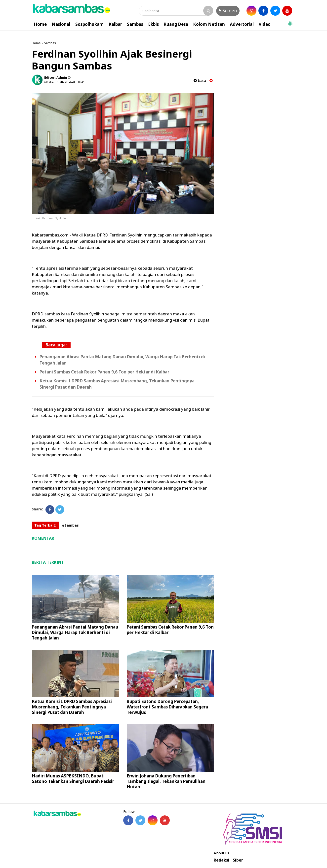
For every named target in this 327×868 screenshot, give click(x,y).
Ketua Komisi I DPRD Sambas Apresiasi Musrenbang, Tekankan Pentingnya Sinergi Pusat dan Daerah (72, 707)
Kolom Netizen (209, 24)
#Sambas (70, 525)
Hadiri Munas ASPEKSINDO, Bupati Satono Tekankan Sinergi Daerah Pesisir (73, 779)
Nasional (61, 24)
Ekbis (153, 24)
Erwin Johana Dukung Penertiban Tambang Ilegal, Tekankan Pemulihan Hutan (166, 781)
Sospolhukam (89, 24)
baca (200, 81)
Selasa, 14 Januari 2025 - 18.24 (64, 82)
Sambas (135, 24)
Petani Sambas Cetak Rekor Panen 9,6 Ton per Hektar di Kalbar (104, 372)
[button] (290, 22)
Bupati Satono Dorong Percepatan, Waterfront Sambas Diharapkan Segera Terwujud (167, 707)
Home (40, 24)
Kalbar (115, 24)
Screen (228, 10)
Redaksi (222, 860)
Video (265, 24)
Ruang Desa (176, 24)
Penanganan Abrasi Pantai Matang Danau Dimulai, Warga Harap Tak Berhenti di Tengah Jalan (75, 632)
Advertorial (242, 24)
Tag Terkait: (45, 525)
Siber (238, 860)
